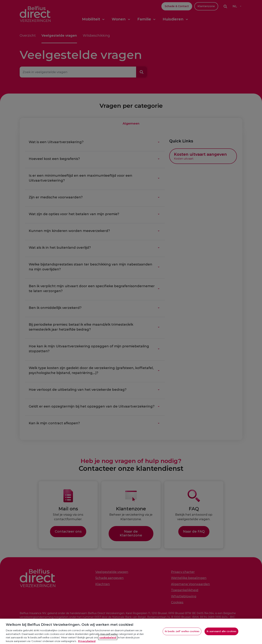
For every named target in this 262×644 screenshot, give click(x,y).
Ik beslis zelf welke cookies (182, 635)
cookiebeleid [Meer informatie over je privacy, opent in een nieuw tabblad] (108, 641)
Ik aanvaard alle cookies (221, 635)
